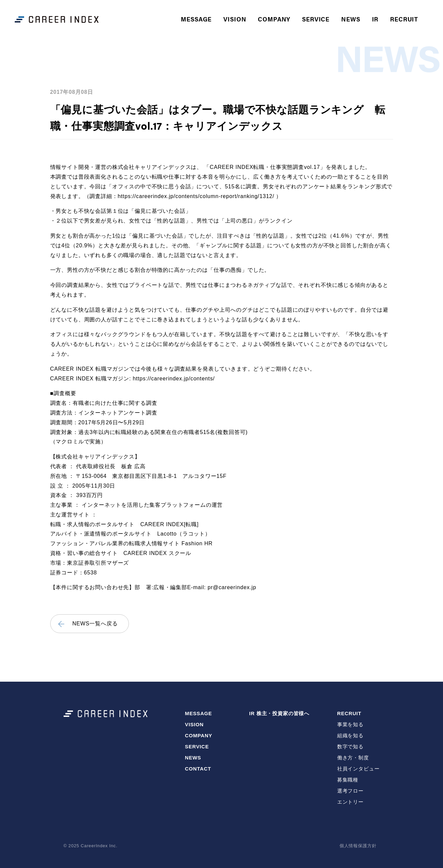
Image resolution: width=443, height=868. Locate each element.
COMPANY (275, 18)
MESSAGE (198, 18)
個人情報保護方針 (358, 846)
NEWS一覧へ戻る (95, 624)
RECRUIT (349, 713)
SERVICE (317, 18)
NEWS (352, 18)
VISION (236, 18)
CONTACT (198, 769)
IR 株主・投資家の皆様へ (279, 713)
